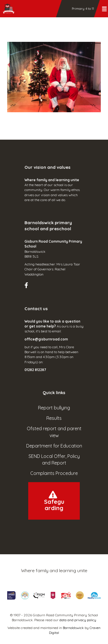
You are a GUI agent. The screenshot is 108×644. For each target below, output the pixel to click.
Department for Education (54, 446)
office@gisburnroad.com (46, 339)
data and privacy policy (78, 620)
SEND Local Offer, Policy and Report (54, 459)
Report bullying (54, 408)
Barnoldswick (73, 628)
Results (54, 418)
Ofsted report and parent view (54, 432)
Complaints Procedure (54, 473)
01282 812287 (35, 370)
